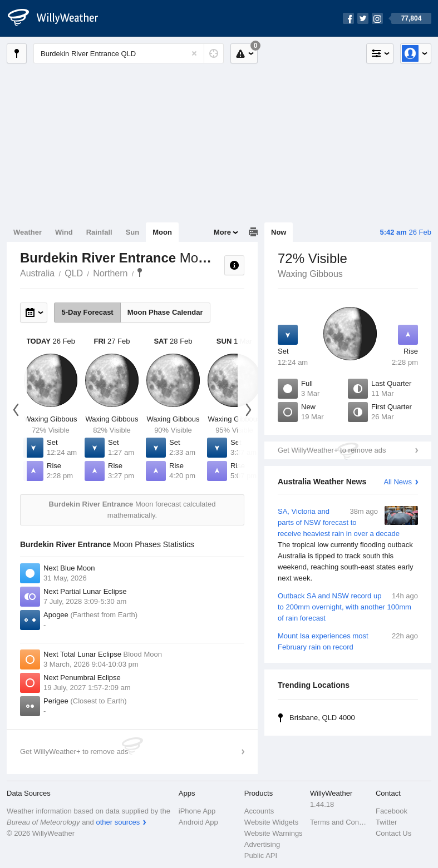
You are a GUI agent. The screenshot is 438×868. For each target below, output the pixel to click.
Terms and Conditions (339, 822)
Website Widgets (271, 822)
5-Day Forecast (87, 312)
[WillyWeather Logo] (59, 18)
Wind (64, 232)
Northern (110, 273)
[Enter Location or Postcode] (129, 53)
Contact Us (393, 833)
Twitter (386, 822)
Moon (162, 232)
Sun (133, 232)
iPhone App (197, 811)
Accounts (259, 811)
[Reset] (194, 53)
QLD (74, 273)
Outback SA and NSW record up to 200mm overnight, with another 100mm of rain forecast (348, 606)
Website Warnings (274, 833)
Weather (28, 232)
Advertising (262, 844)
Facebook (392, 811)
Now (279, 232)
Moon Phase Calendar (165, 312)
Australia (37, 273)
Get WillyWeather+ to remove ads (332, 450)
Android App (198, 822)
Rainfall (99, 232)
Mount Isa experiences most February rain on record (348, 641)
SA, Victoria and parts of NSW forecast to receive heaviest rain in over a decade (348, 545)
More (222, 232)
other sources (118, 822)
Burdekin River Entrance (140, 272)
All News (398, 482)
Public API (261, 855)
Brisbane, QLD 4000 (322, 718)
